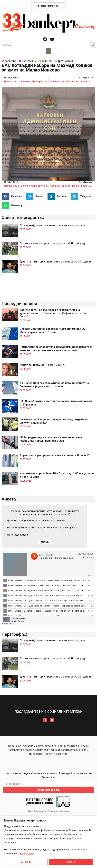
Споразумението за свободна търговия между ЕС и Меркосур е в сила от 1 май (53, 330)
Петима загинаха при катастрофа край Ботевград (52, 243)
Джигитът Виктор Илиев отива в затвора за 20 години (55, 262)
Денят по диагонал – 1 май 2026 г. (42, 365)
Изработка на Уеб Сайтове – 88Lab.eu (48, 811)
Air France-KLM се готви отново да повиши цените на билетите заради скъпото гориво (54, 385)
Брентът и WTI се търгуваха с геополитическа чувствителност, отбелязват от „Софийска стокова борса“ (53, 313)
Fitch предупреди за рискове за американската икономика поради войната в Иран (51, 439)
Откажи (26, 862)
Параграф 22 (14, 634)
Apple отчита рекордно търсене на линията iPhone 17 (55, 455)
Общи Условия (27, 854)
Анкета (9, 499)
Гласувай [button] (44, 542)
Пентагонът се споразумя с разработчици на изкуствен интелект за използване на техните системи (56, 348)
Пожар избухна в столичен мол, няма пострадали (52, 225)
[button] (49, 51)
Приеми (71, 862)
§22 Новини (65, 61)
